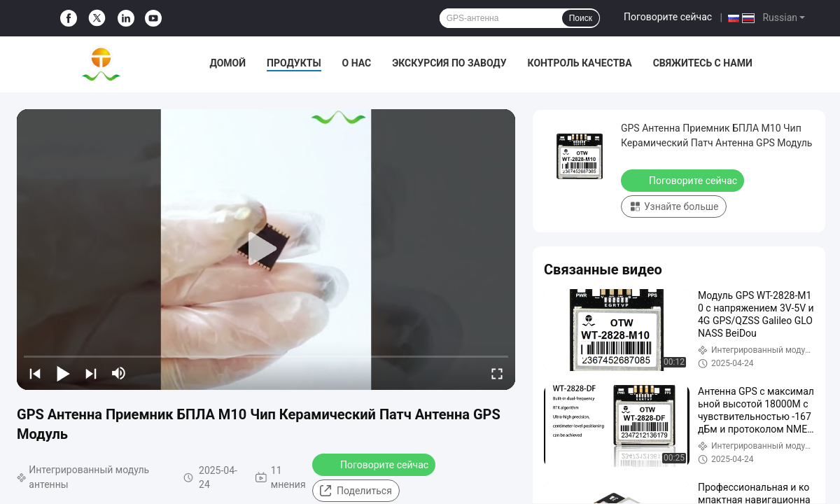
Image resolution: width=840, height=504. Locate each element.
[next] (91, 373)
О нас (357, 63)
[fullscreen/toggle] (497, 373)
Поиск (581, 18)
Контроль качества (580, 63)
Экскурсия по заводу (449, 63)
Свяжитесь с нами (703, 63)
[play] (266, 249)
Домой (227, 63)
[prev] (35, 373)
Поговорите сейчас (668, 17)
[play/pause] (63, 373)
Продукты (294, 63)
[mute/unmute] (119, 373)
